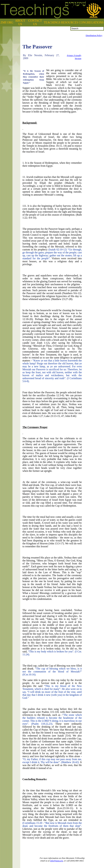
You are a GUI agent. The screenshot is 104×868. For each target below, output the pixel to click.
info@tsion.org (57, 861)
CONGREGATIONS (91, 22)
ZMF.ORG (7, 22)
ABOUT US (20, 22)
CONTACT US (35, 22)
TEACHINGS (52, 22)
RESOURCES (70, 22)
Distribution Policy (94, 35)
